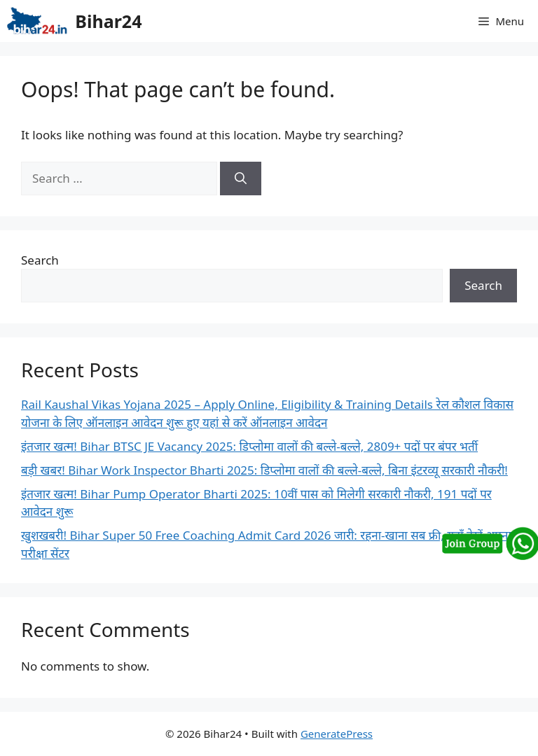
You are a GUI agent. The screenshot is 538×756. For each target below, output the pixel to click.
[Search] (241, 178)
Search (40, 260)
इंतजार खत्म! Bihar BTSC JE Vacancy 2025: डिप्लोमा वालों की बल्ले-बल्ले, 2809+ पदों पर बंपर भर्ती (249, 446)
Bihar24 (108, 21)
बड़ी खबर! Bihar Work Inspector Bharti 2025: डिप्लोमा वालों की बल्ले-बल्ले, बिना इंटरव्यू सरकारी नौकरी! (264, 470)
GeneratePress (337, 734)
